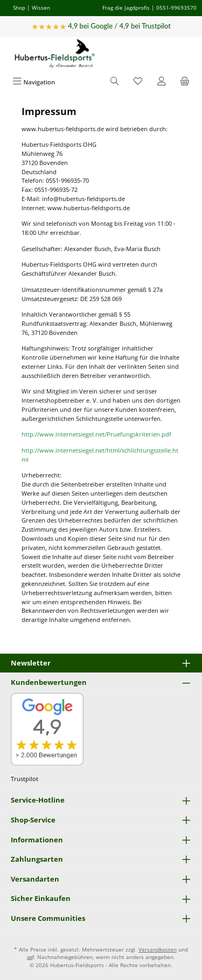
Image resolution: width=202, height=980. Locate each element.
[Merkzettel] (138, 82)
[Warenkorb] (185, 82)
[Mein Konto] (162, 82)
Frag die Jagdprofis (126, 8)
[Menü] (34, 82)
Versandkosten (158, 950)
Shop (19, 8)
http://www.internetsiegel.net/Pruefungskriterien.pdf (96, 434)
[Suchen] (115, 82)
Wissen (41, 8)
